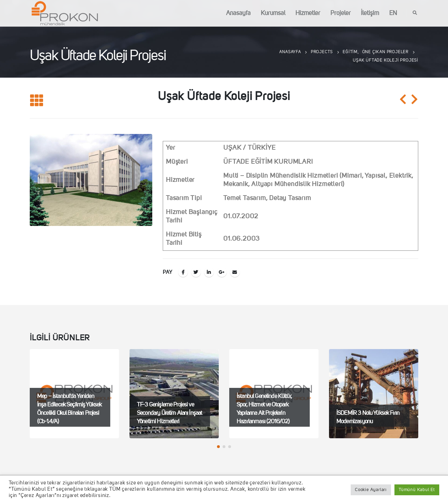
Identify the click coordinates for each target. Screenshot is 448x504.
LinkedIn (209, 272)
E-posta (235, 272)
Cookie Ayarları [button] (371, 490)
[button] (218, 447)
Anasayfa (238, 13)
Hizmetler (308, 13)
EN (393, 13)
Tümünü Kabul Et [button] (417, 490)
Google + (222, 272)
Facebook (183, 272)
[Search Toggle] (415, 13)
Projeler (341, 13)
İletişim (370, 13)
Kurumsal (273, 13)
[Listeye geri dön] (37, 101)
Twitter (196, 272)
